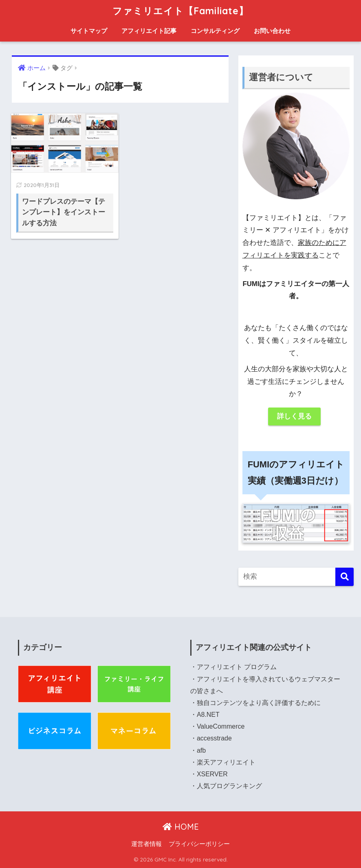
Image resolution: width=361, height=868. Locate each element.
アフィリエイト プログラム (237, 667)
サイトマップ (89, 31)
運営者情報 (146, 844)
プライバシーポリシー (199, 844)
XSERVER (212, 774)
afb (201, 750)
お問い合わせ (272, 31)
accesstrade (214, 738)
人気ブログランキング (229, 786)
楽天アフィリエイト (226, 762)
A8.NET (208, 715)
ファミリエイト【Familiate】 (180, 11)
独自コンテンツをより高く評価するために (259, 703)
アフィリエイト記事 (149, 31)
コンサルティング (215, 31)
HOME (181, 827)
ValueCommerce (221, 726)
